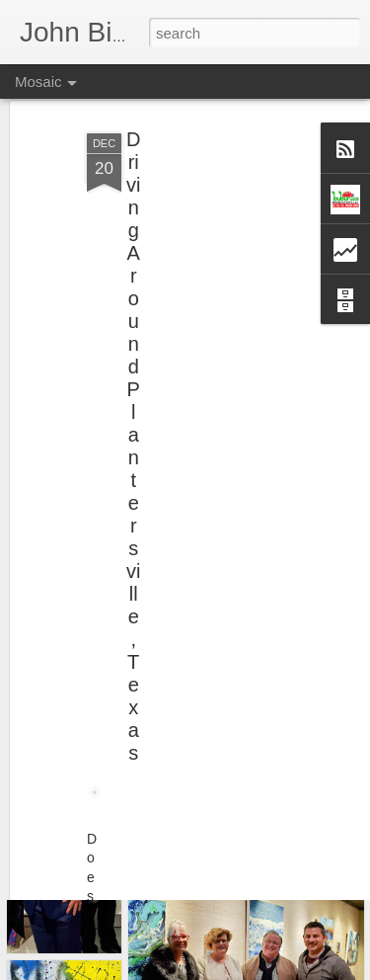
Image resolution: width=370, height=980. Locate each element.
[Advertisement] (200, 225)
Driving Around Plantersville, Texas (133, 414)
